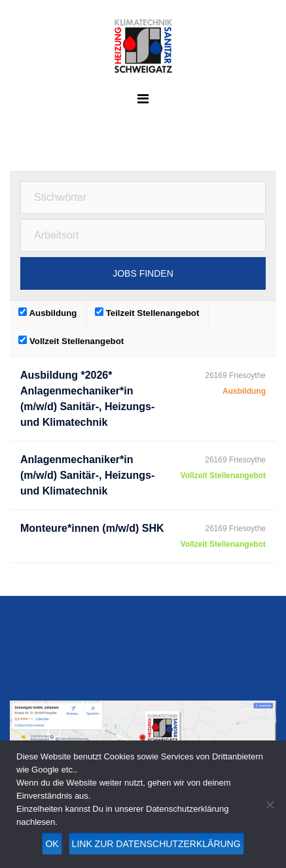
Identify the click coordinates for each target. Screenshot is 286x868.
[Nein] (270, 805)
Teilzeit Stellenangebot (147, 313)
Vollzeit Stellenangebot (71, 341)
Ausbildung (47, 313)
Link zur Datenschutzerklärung (156, 844)
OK (52, 844)
